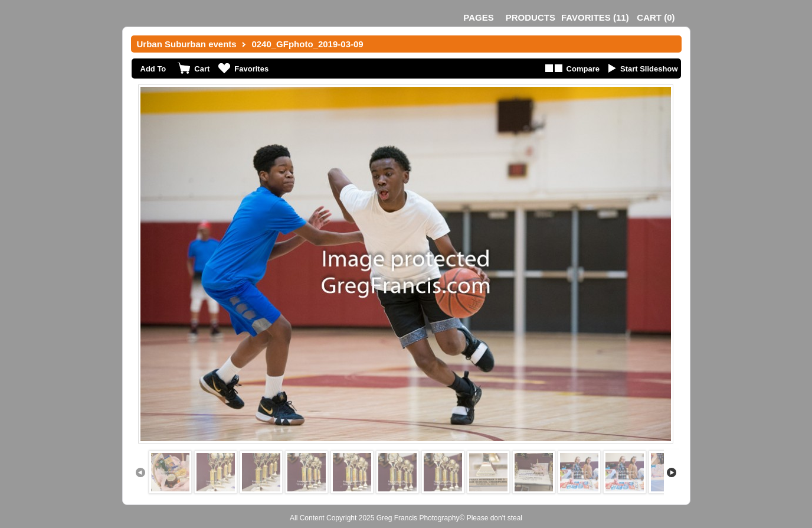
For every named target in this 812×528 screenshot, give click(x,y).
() (595, 17)
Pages (478, 17)
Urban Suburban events (187, 44)
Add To (153, 69)
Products (531, 17)
